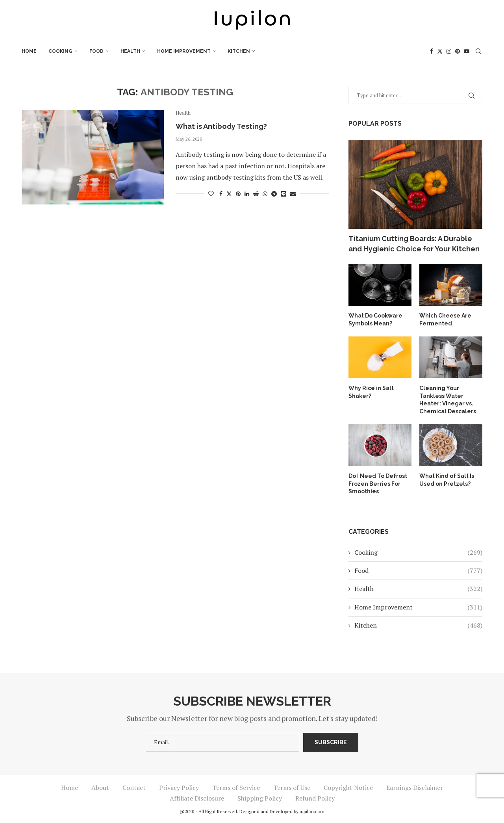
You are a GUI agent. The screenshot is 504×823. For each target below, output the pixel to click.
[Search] (478, 51)
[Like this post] (211, 194)
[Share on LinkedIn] (247, 194)
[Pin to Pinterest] (238, 194)
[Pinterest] (458, 51)
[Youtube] (467, 51)
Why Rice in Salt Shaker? (371, 392)
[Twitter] (440, 51)
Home (29, 51)
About (100, 788)
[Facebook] (432, 51)
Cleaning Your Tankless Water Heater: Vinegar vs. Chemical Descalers (448, 400)
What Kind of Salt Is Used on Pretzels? (447, 480)
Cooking (60, 51)
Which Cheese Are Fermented (445, 320)
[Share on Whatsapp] (265, 194)
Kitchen (239, 51)
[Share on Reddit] (256, 194)
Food (96, 51)
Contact (134, 788)
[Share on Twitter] (229, 194)
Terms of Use (292, 788)
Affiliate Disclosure (197, 798)
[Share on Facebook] (221, 194)
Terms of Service (236, 788)
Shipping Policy (260, 798)
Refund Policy (315, 798)
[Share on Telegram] (274, 194)
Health (130, 51)
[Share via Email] (293, 194)
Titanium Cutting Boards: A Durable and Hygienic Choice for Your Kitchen (414, 243)
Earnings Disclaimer (415, 788)
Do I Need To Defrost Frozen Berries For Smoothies (378, 484)
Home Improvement (184, 51)
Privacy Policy (179, 788)
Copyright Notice (348, 788)
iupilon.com (312, 811)
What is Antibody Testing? (221, 126)
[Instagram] (449, 51)
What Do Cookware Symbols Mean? (375, 320)
